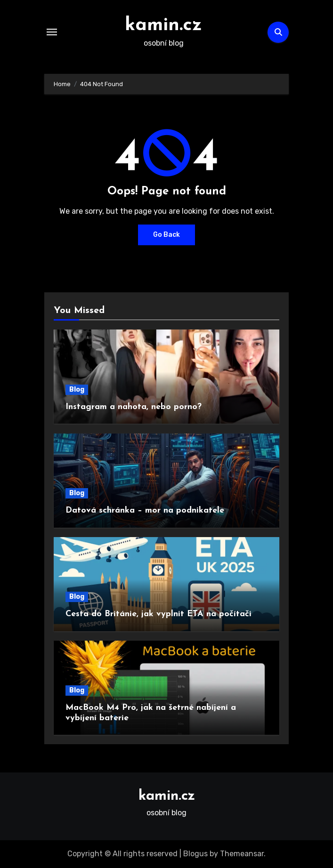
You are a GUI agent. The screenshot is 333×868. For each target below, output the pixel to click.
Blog (77, 390)
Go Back (166, 235)
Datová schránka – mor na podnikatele (145, 510)
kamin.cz (163, 25)
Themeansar (242, 854)
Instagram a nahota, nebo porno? (134, 407)
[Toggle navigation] (52, 32)
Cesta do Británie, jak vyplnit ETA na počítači (158, 614)
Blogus (195, 854)
